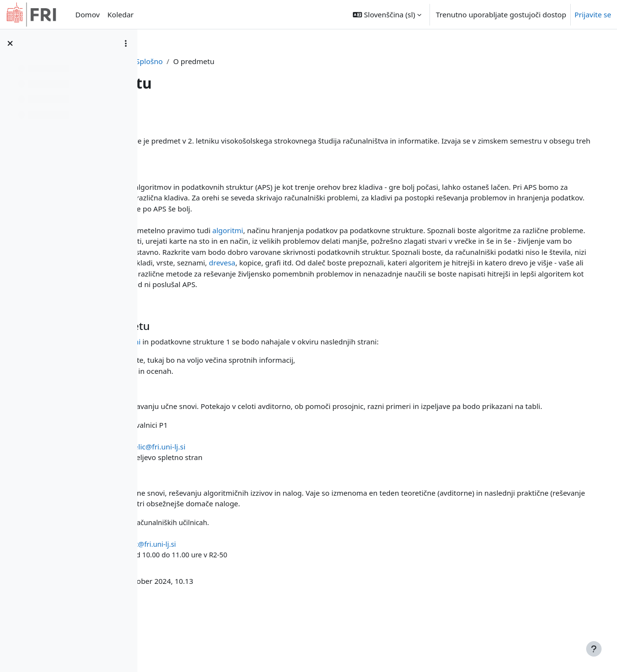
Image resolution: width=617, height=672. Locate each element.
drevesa (453, 284)
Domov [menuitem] (87, 14)
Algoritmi (183, 141)
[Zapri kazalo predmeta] (10, 43)
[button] (387, 14)
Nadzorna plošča (206, 61)
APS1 (254, 61)
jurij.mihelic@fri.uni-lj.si (286, 490)
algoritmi (369, 241)
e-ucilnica (199, 393)
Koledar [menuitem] (121, 14)
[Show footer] (594, 649)
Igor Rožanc (231, 576)
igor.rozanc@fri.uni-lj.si (281, 587)
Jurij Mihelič (244, 479)
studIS (193, 403)
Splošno (286, 61)
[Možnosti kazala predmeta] (126, 43)
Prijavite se (593, 14)
